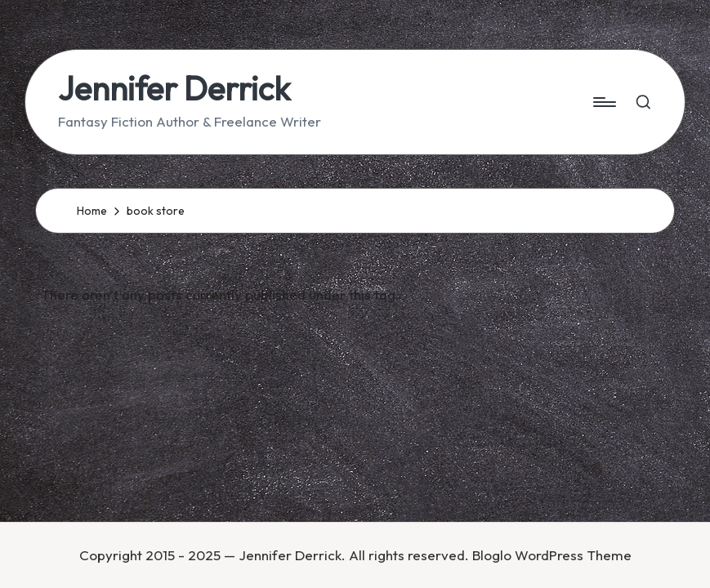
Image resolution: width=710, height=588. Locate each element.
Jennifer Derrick (174, 88)
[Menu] (603, 102)
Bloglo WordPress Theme (552, 555)
